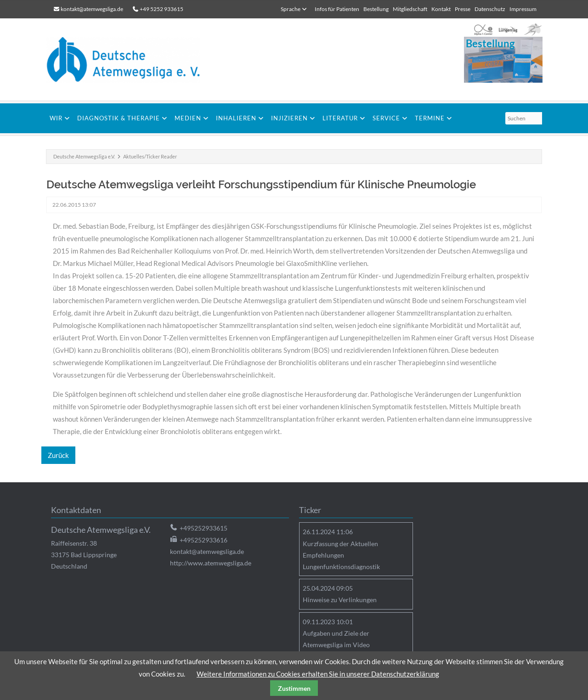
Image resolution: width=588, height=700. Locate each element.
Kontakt (441, 9)
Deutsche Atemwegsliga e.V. (84, 156)
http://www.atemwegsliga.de (211, 563)
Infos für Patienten (337, 9)
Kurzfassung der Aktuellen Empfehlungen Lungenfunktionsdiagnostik (341, 555)
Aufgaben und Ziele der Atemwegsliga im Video (336, 639)
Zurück (58, 455)
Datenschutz (490, 9)
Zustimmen (294, 688)
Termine (430, 118)
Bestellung (376, 9)
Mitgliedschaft (410, 9)
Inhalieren (236, 118)
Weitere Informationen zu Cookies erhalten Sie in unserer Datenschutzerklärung (318, 674)
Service (386, 118)
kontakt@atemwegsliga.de (92, 9)
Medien (188, 118)
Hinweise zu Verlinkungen (340, 600)
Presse (463, 9)
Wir (56, 118)
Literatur (340, 118)
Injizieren (289, 118)
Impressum (523, 9)
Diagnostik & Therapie (119, 118)
